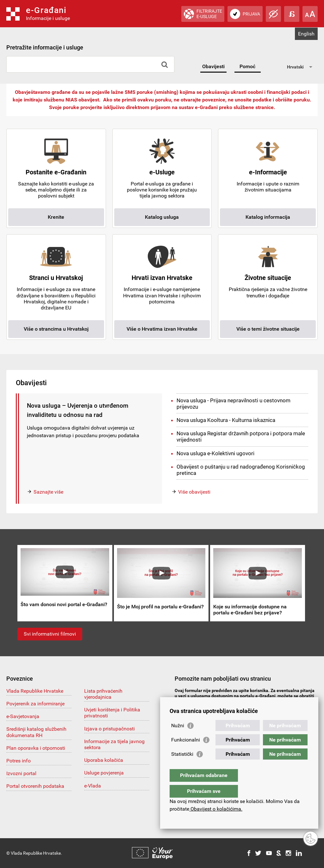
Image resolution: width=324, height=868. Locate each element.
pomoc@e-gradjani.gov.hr (208, 701)
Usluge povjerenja (104, 773)
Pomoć (247, 66)
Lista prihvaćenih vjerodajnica (103, 694)
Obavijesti (213, 66)
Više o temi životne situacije (268, 329)
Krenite (56, 217)
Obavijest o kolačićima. (216, 809)
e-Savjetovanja (23, 716)
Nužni (178, 738)
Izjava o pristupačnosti (109, 729)
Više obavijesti (194, 492)
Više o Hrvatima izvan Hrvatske (162, 329)
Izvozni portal (21, 773)
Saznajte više (48, 492)
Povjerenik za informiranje (35, 704)
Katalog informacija (268, 217)
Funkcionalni (186, 752)
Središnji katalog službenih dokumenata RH (36, 732)
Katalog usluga (162, 217)
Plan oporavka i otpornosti (36, 748)
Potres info (19, 761)
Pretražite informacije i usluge (45, 47)
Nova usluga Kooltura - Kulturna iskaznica (226, 420)
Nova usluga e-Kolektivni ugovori (215, 453)
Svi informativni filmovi (50, 634)
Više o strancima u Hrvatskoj (56, 329)
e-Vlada (93, 786)
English (306, 34)
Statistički (182, 767)
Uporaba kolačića (104, 760)
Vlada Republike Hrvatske (35, 691)
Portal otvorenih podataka (35, 786)
